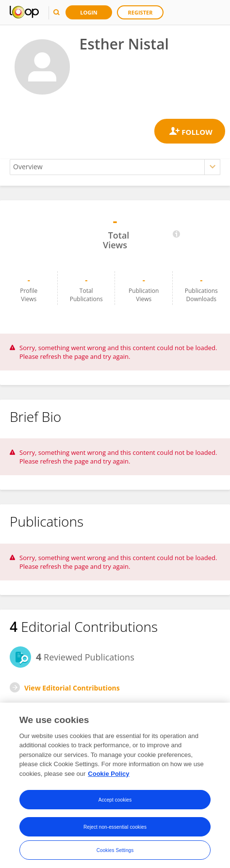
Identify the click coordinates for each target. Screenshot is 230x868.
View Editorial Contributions (72, 688)
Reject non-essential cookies (115, 830)
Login (89, 12)
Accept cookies (115, 803)
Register (140, 12)
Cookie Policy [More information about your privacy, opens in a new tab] (108, 777)
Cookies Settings (115, 853)
